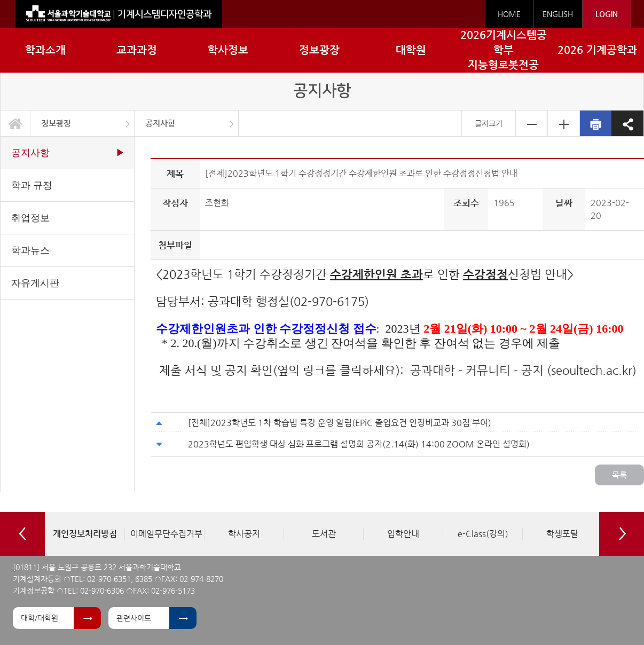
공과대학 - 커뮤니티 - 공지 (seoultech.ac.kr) (523, 370)
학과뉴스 (30, 250)
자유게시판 (35, 283)
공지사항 (160, 123)
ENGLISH (558, 14)
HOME (509, 14)
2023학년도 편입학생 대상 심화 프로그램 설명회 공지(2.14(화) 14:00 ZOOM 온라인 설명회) (359, 444)
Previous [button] (22, 534)
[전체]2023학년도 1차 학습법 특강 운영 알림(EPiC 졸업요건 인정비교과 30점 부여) (340, 423)
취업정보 (30, 218)
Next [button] (622, 534)
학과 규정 (32, 185)
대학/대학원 (40, 618)
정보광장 (56, 123)
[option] (85, 534)
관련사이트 (134, 618)
